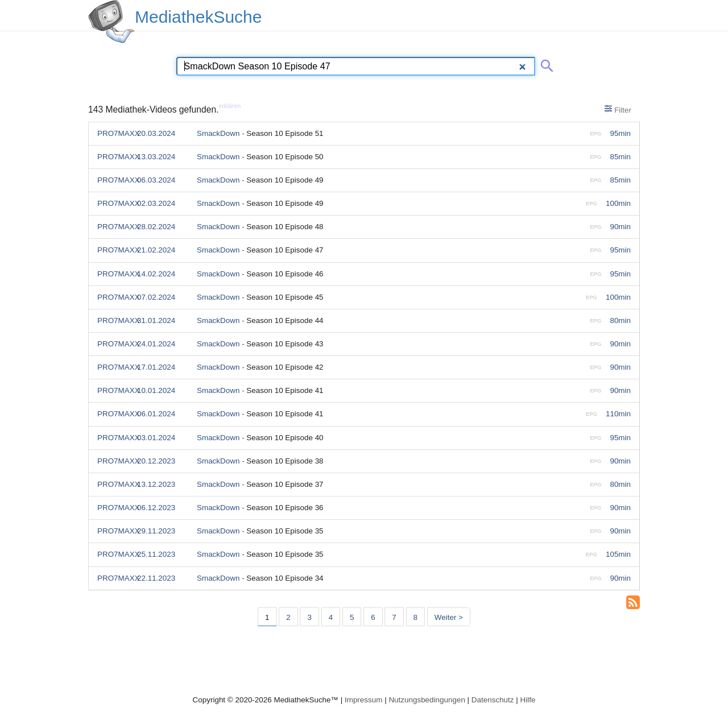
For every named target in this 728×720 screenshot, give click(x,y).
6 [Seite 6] (373, 617)
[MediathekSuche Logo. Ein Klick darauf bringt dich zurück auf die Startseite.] (111, 22)
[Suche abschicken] (545, 64)
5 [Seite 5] (352, 617)
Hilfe (528, 700)
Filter (618, 109)
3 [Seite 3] (309, 617)
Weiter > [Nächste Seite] (449, 617)
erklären (230, 106)
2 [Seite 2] (288, 617)
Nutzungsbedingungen (427, 700)
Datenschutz (493, 700)
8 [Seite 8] (415, 617)
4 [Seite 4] (331, 617)
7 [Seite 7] (394, 617)
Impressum (363, 700)
